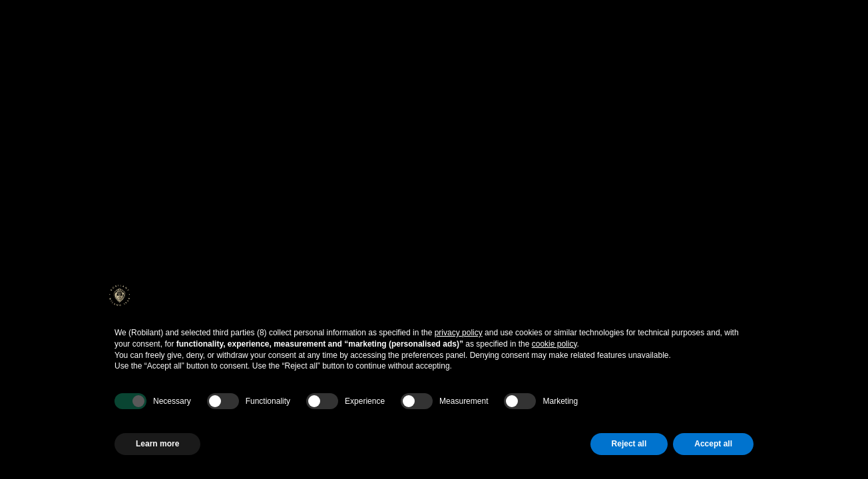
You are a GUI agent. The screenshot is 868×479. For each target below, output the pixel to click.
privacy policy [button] (459, 333)
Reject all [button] (629, 444)
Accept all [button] (713, 444)
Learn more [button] (157, 444)
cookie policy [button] (554, 344)
